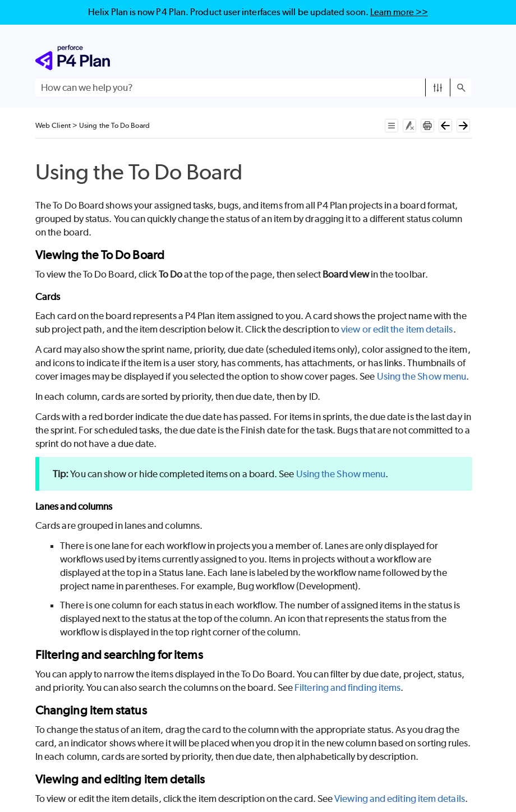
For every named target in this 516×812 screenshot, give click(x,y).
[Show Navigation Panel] (465, 58)
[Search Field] (253, 87)
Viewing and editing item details (400, 799)
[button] (438, 87)
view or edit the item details (397, 329)
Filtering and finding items (347, 688)
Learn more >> (399, 12)
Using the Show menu (422, 376)
